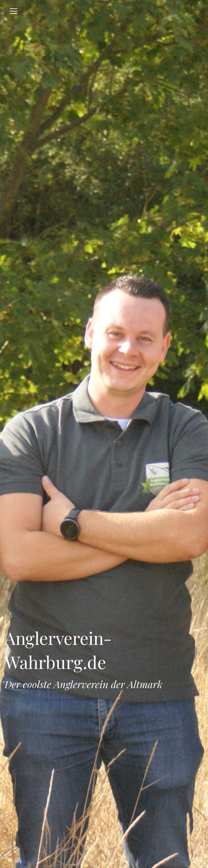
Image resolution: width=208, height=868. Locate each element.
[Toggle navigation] (14, 11)
